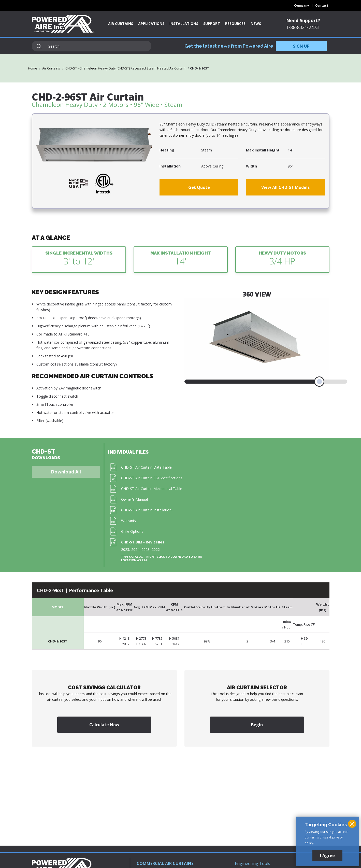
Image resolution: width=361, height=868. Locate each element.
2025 (125, 549)
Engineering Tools (252, 863)
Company (302, 5)
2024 (135, 549)
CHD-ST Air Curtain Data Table (146, 467)
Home (33, 68)
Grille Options (132, 531)
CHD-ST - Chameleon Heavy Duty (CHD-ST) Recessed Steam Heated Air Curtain (125, 68)
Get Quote (199, 187)
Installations (184, 24)
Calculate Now (104, 725)
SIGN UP (301, 46)
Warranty (129, 521)
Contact (322, 5)
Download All (66, 472)
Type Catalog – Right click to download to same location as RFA (161, 558)
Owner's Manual (134, 499)
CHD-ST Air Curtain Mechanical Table (152, 489)
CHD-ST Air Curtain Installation (146, 510)
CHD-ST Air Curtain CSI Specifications (152, 478)
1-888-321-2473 (302, 27)
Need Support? (303, 20)
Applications (151, 24)
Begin (257, 725)
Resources (235, 24)
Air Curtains (121, 24)
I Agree (327, 856)
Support (212, 24)
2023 (146, 549)
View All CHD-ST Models (285, 187)
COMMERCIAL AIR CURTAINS (165, 863)
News (256, 24)
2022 (156, 549)
